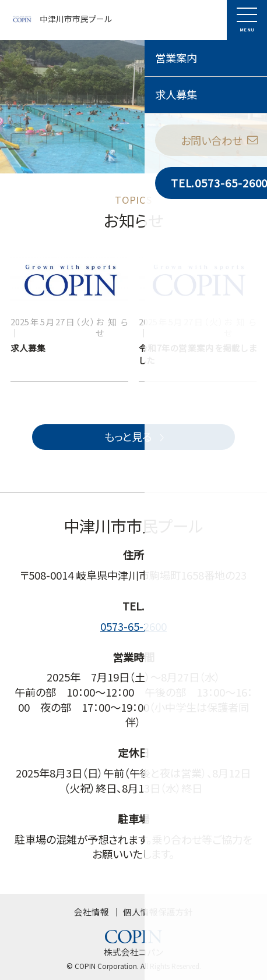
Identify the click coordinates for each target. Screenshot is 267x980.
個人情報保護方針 (158, 912)
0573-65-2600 (133, 626)
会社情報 (92, 912)
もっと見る (136, 436)
